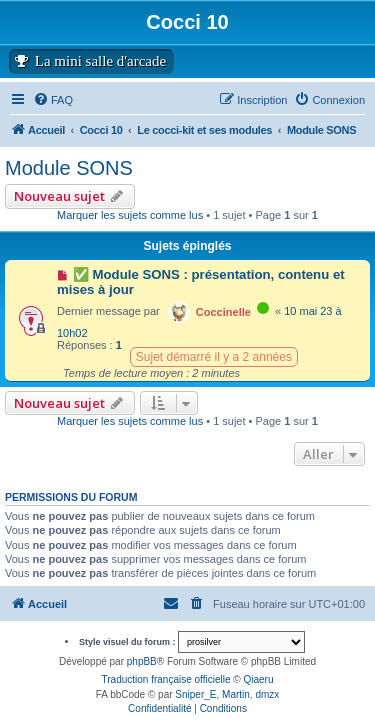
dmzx (267, 694)
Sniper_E (195, 694)
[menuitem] (329, 100)
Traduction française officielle (166, 679)
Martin (236, 694)
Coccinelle (223, 312)
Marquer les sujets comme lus (130, 215)
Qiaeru (258, 679)
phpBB (142, 661)
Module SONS (69, 168)
